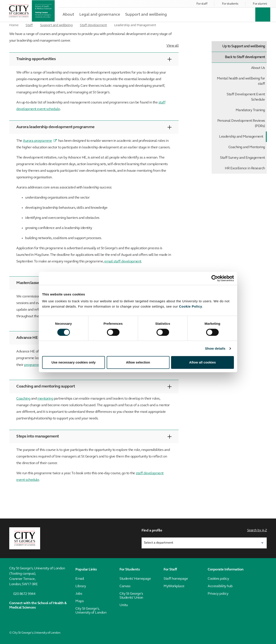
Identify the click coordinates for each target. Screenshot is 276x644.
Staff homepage (176, 579)
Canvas (125, 586)
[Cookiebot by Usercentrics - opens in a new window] (215, 278)
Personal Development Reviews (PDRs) (241, 124)
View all (172, 46)
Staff (29, 25)
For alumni (260, 4)
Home (14, 25)
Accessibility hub (220, 586)
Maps (79, 601)
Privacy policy (218, 594)
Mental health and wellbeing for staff (241, 81)
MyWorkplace (174, 586)
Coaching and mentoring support (94, 387)
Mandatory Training (250, 110)
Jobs (79, 594)
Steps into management (94, 436)
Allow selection (138, 362)
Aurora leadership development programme (94, 127)
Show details (215, 348)
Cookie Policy (191, 306)
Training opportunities (94, 59)
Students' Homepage (135, 579)
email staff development (123, 262)
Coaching (23, 399)
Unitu (124, 605)
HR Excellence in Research (245, 168)
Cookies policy (218, 579)
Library (81, 586)
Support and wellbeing (56, 25)
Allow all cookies (202, 362)
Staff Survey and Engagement (242, 158)
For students (230, 4)
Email (80, 579)
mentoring (45, 399)
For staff (202, 4)
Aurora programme (37, 141)
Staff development (93, 25)
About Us (258, 68)
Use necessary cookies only (73, 362)
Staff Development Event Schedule (246, 97)
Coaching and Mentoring (247, 147)
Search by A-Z (257, 531)
